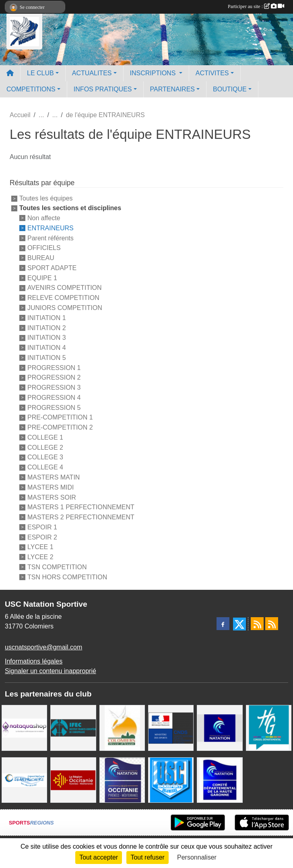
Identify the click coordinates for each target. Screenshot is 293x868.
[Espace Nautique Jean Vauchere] (24, 780)
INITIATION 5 (47, 358)
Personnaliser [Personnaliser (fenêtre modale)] (197, 857)
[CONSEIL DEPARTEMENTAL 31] (269, 727)
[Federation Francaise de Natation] (220, 727)
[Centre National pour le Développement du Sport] (171, 727)
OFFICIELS (44, 248)
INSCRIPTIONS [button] (154, 73)
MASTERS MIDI (51, 487)
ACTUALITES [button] (92, 73)
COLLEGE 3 (45, 457)
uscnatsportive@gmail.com (43, 647)
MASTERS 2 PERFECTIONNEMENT (81, 517)
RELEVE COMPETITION (63, 298)
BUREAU (41, 258)
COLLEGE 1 (45, 437)
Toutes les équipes (46, 198)
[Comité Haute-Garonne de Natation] (220, 780)
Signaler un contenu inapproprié (51, 671)
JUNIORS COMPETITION (65, 308)
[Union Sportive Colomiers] (171, 780)
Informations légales (34, 661)
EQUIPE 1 (42, 278)
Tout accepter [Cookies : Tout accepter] (99, 857)
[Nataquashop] (24, 727)
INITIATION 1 (47, 318)
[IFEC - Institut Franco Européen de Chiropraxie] (73, 727)
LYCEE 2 (40, 557)
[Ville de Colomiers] (122, 727)
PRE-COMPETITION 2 (60, 427)
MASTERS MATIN (54, 477)
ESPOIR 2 (42, 537)
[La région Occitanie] (73, 780)
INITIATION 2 (47, 328)
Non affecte (44, 218)
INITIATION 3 (47, 338)
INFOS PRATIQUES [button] (103, 89)
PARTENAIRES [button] (172, 89)
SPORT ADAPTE (52, 268)
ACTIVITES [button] (212, 73)
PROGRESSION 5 (54, 407)
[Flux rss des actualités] (257, 624)
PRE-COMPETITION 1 (60, 417)
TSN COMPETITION (57, 567)
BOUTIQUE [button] (230, 89)
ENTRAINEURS (51, 228)
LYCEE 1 (40, 547)
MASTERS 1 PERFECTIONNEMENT (81, 507)
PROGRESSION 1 (54, 367)
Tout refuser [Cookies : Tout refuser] (147, 857)
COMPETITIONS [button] (31, 89)
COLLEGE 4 (45, 467)
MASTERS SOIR (52, 497)
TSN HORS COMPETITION (67, 577)
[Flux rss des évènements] (272, 624)
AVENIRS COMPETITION (65, 288)
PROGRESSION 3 (54, 387)
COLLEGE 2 (45, 447)
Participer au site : (256, 6)
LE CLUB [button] (40, 73)
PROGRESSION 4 (54, 398)
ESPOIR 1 (42, 527)
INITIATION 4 (47, 348)
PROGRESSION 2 (54, 377)
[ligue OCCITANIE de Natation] (122, 780)
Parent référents (51, 238)
